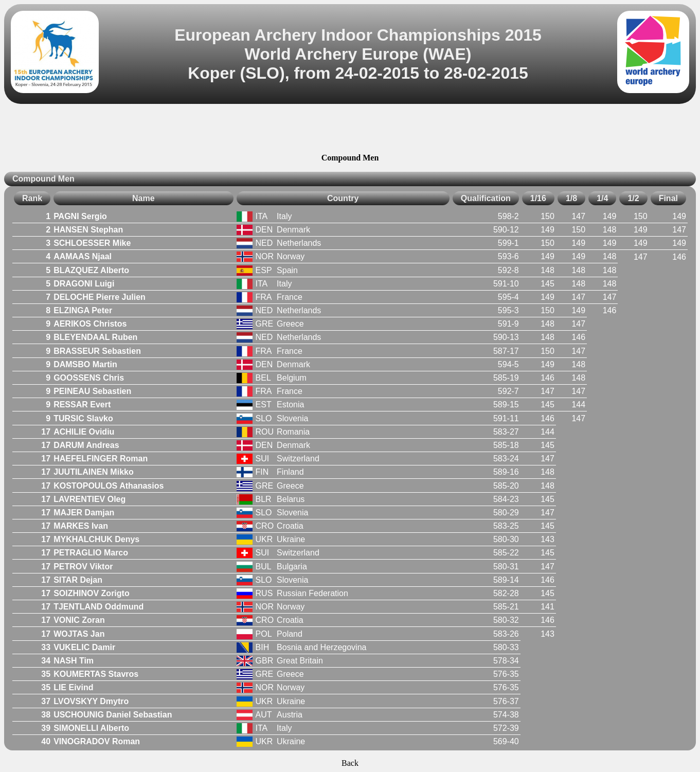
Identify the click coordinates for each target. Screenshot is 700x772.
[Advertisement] (350, 130)
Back (350, 763)
